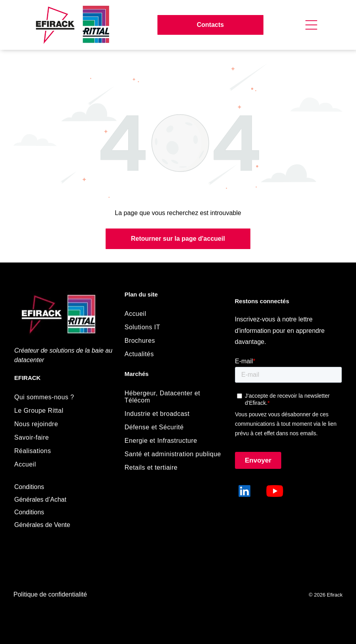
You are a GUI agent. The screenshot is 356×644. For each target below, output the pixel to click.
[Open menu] (311, 25)
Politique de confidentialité (50, 594)
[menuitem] (62, 397)
